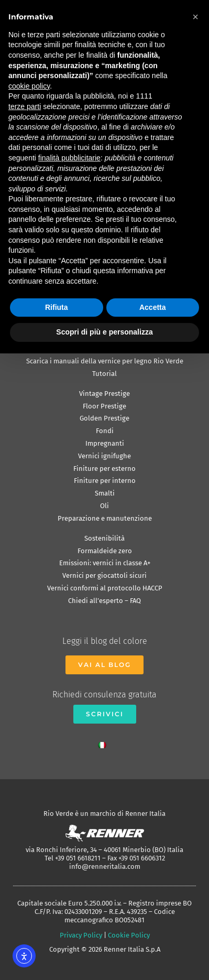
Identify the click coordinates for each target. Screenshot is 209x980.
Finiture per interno (105, 481)
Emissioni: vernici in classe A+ (105, 563)
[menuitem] (105, 742)
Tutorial (104, 374)
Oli (104, 506)
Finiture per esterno (104, 469)
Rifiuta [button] (57, 307)
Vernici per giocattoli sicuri (104, 575)
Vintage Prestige (104, 394)
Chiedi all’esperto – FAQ (104, 601)
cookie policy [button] (29, 86)
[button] (195, 17)
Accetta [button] (153, 307)
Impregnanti (105, 443)
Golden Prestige (104, 418)
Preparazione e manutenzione (105, 518)
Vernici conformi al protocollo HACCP (105, 588)
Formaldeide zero (105, 551)
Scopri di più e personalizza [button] (104, 332)
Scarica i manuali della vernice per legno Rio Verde (105, 361)
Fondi (105, 431)
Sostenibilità (104, 538)
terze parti (25, 106)
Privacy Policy (81, 935)
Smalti (105, 493)
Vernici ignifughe (104, 456)
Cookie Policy (129, 935)
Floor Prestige (104, 406)
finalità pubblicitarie (69, 158)
